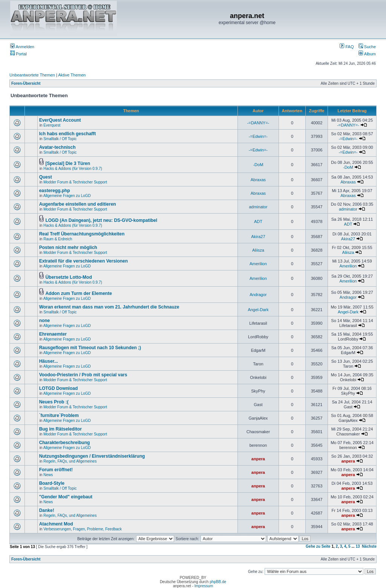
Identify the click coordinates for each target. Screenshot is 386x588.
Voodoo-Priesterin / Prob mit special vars (83, 375)
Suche (367, 47)
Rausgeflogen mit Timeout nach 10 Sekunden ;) (90, 348)
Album (367, 54)
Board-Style (52, 483)
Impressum (204, 586)
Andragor (258, 295)
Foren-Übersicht (26, 83)
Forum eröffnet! (56, 470)
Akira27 (258, 237)
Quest (46, 177)
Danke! (47, 510)
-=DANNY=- (258, 123)
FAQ (347, 47)
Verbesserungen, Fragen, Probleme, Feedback (83, 529)
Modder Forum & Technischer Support (75, 182)
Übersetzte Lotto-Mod (68, 277)
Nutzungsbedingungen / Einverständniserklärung (92, 456)
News (48, 475)
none (45, 321)
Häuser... (49, 361)
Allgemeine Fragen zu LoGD (67, 196)
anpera (258, 459)
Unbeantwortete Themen (32, 75)
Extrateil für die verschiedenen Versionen (83, 261)
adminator (258, 207)
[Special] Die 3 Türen (68, 163)
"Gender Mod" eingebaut (66, 497)
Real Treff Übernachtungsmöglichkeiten (82, 234)
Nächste (369, 546)
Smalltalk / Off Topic (60, 139)
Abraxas (258, 180)
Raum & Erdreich (58, 239)
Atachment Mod (56, 524)
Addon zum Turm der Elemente (78, 293)
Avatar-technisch (57, 147)
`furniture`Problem (59, 415)
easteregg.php (55, 191)
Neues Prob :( (54, 402)
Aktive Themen (72, 75)
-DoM (258, 165)
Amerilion (258, 264)
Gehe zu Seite (318, 546)
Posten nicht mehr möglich (68, 247)
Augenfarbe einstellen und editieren (78, 204)
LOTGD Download (59, 388)
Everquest (52, 125)
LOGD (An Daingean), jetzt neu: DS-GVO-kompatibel (101, 220)
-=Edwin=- (258, 136)
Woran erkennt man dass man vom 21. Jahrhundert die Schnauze (109, 307)
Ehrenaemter (53, 334)
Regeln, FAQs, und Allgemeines (70, 461)
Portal (18, 54)
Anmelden (22, 47)
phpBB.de (218, 582)
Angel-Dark (258, 310)
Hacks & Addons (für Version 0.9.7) (73, 169)
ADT (258, 221)
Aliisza (258, 250)
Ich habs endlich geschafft (68, 134)
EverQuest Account (60, 120)
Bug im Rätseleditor (61, 429)
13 (358, 546)
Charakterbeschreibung (65, 443)
